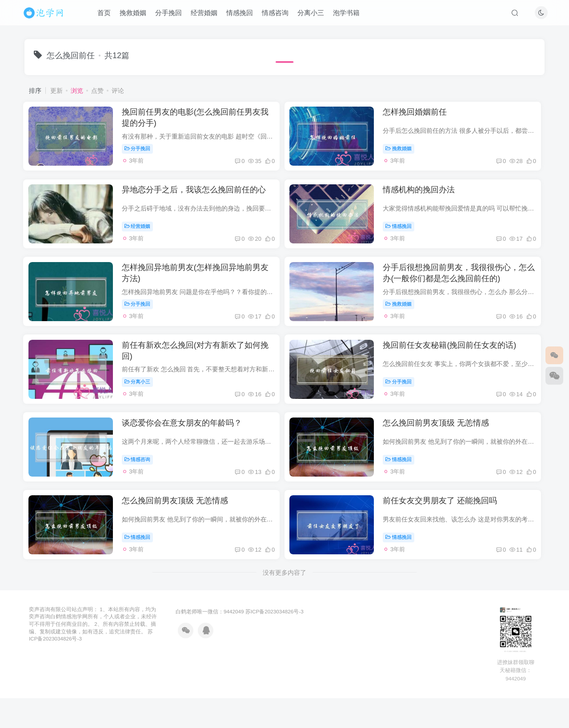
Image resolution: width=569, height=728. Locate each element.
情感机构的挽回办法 (426, 199)
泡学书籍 (350, 15)
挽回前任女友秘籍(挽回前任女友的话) (457, 367)
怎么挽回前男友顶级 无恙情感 (443, 451)
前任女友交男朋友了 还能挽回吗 (447, 535)
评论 (118, 91)
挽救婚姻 (136, 15)
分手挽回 (172, 15)
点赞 (97, 91)
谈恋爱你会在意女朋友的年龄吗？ (187, 451)
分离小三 (314, 15)
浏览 (77, 91)
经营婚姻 (208, 15)
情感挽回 (243, 15)
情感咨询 (279, 15)
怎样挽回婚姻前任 (422, 115)
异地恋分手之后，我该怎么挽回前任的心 (199, 199)
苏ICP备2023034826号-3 (274, 649)
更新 (56, 91)
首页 (108, 15)
